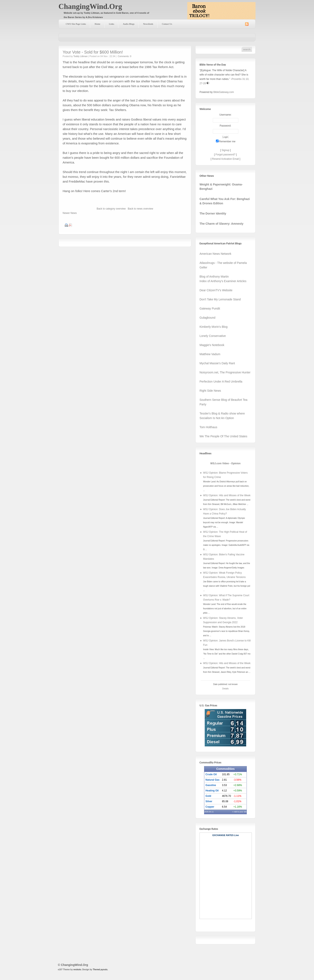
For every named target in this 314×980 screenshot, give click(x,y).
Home (97, 24)
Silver (209, 801)
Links (111, 24)
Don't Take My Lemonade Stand (220, 299)
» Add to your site (240, 812)
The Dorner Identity (213, 213)
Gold (208, 796)
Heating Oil (212, 791)
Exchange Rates (223, 835)
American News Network (215, 254)
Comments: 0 (124, 56)
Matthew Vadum (210, 354)
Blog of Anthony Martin (214, 277)
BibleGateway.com (224, 92)
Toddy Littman (80, 56)
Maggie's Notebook (212, 345)
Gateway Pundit (210, 308)
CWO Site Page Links (76, 24)
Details (226, 689)
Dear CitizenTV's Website (216, 290)
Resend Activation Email (225, 159)
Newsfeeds (148, 24)
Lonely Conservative (213, 336)
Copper (210, 807)
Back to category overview (111, 209)
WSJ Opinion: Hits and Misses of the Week (227, 495)
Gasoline (211, 785)
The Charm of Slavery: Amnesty (222, 224)
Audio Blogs (129, 24)
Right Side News (210, 391)
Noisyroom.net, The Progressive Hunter (225, 372)
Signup (225, 150)
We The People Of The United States (223, 436)
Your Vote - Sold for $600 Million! (93, 52)
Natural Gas (212, 780)
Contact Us (167, 24)
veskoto (77, 970)
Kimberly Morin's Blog (214, 327)
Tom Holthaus (208, 427)
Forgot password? (225, 155)
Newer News (70, 213)
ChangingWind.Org (90, 6)
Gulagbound (207, 318)
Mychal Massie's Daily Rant (217, 363)
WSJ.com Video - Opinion (225, 463)
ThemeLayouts (100, 970)
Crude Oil (211, 774)
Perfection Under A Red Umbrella (221, 382)
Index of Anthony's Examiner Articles (223, 281)
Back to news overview (140, 209)
